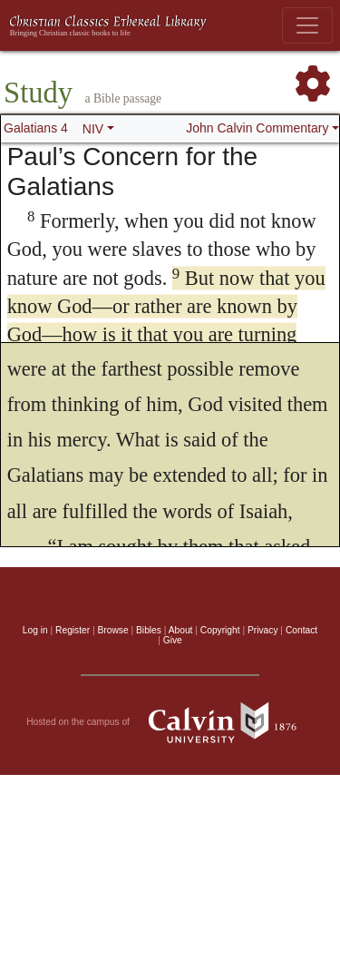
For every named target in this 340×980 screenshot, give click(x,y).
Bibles (149, 630)
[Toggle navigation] (307, 25)
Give (173, 640)
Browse (113, 630)
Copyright (220, 630)
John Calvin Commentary (257, 128)
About (181, 630)
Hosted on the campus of (170, 722)
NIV (93, 129)
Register (73, 630)
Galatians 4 (36, 128)
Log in (35, 630)
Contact (301, 630)
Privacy (263, 630)
